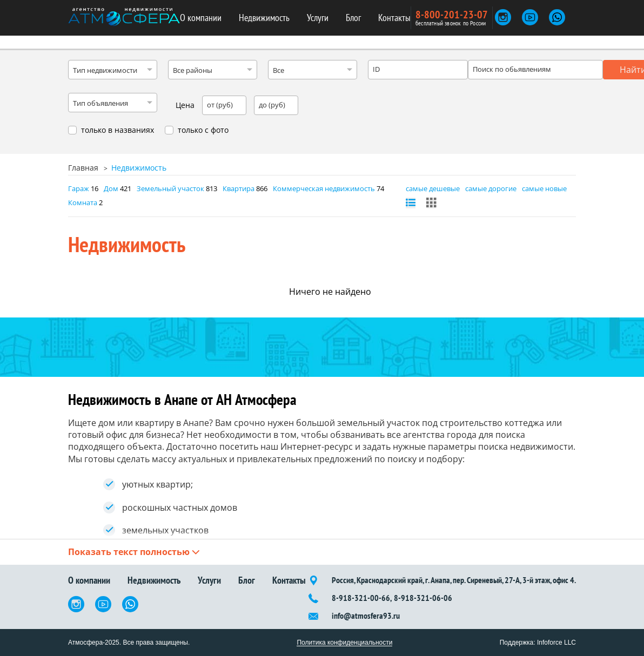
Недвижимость (264, 18)
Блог (353, 18)
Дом (111, 188)
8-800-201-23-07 (452, 15)
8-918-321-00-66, (362, 598)
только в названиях (118, 130)
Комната (83, 202)
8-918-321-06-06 (423, 598)
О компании (201, 18)
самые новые (544, 188)
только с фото (203, 130)
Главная (83, 168)
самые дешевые (433, 188)
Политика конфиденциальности (344, 643)
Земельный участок (170, 188)
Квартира (239, 188)
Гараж (79, 188)
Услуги (318, 18)
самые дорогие (491, 188)
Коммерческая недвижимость (324, 188)
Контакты (394, 18)
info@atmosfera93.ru (366, 616)
